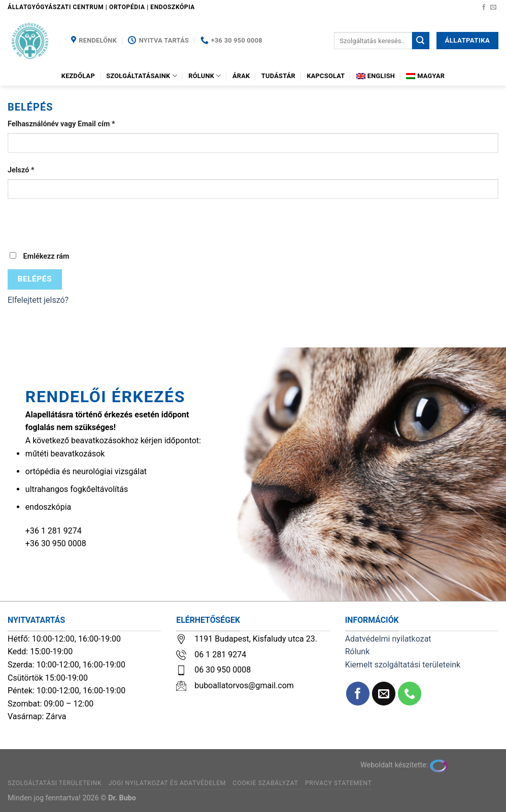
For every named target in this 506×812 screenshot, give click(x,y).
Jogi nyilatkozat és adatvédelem (167, 783)
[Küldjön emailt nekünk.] (493, 8)
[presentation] (85, 231)
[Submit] (421, 41)
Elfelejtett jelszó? (38, 300)
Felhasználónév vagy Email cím (61, 124)
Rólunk (205, 76)
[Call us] (410, 694)
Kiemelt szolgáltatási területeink (403, 665)
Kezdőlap (78, 76)
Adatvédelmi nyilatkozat (388, 639)
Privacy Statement (339, 783)
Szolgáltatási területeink (55, 783)
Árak (241, 76)
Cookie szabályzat (266, 783)
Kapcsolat (326, 76)
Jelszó (21, 170)
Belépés (35, 279)
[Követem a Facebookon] (484, 8)
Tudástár (278, 76)
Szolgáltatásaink (142, 76)
